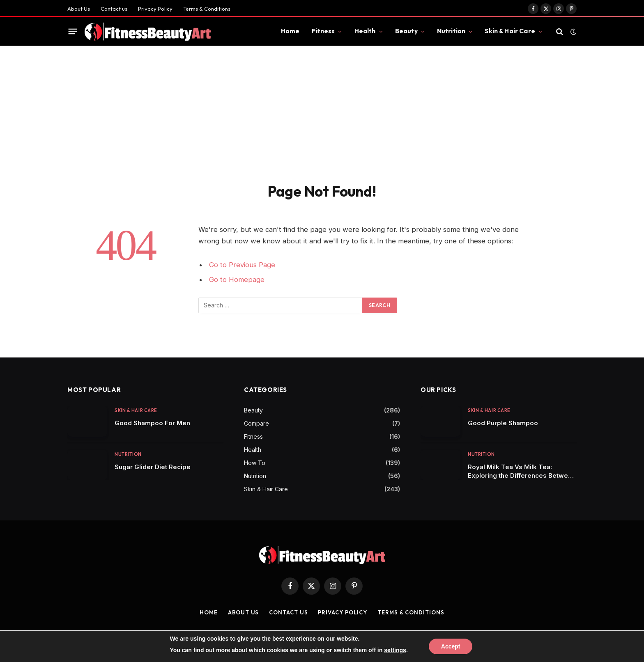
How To (255, 463)
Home (290, 31)
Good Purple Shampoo (503, 423)
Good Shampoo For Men (152, 423)
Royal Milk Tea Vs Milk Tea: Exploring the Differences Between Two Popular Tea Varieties (522, 471)
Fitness (323, 31)
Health (365, 31)
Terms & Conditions (207, 9)
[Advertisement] (322, 108)
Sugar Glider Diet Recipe (153, 467)
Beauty (406, 31)
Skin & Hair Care (510, 31)
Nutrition (451, 31)
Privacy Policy (155, 9)
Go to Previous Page (242, 265)
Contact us (114, 9)
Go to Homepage (237, 279)
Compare (256, 423)
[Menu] (73, 32)
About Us (79, 9)
